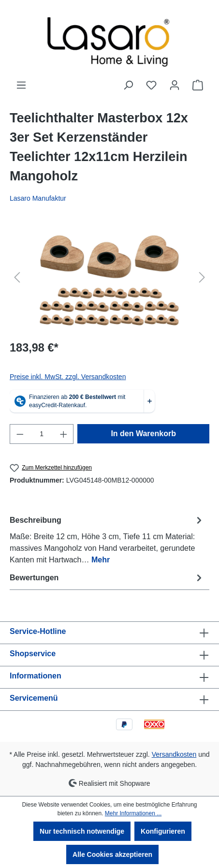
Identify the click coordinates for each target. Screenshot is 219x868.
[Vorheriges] (17, 277)
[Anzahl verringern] (20, 434)
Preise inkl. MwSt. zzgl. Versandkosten (68, 377)
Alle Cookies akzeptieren (112, 854)
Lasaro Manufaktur (38, 198)
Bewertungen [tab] (107, 578)
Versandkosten (174, 754)
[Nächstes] (202, 277)
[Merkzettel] (151, 85)
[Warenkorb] (198, 85)
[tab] (107, 539)
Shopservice (33, 654)
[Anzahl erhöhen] (64, 434)
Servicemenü (34, 698)
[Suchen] (128, 85)
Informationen (36, 676)
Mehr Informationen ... (133, 813)
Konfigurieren (163, 831)
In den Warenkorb (143, 434)
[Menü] (21, 85)
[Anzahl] (42, 434)
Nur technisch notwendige (82, 831)
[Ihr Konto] (175, 85)
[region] (109, 277)
